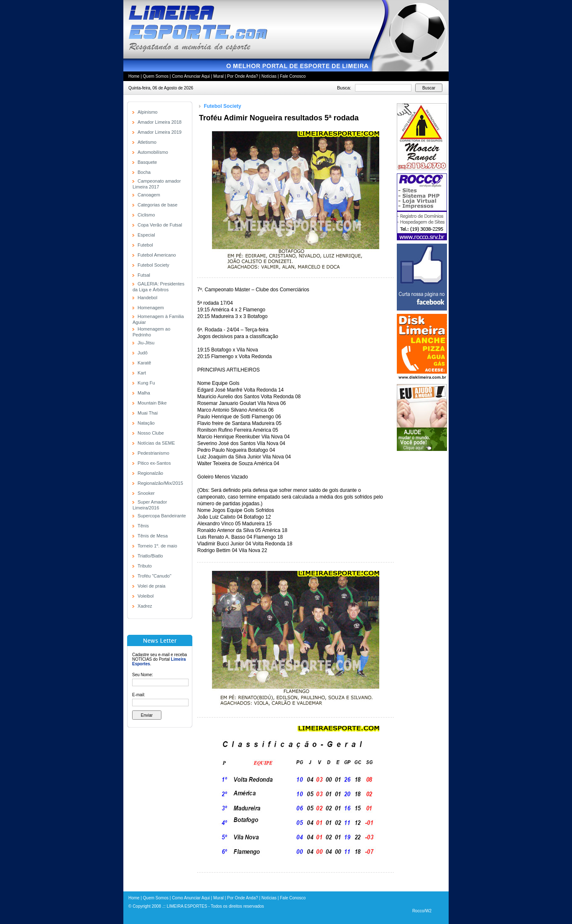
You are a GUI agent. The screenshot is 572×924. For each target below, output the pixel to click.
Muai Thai (148, 413)
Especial (146, 235)
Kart (142, 373)
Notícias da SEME (156, 443)
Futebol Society (153, 265)
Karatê (144, 363)
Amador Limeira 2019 (160, 132)
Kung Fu (146, 383)
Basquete (147, 162)
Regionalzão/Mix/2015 (160, 483)
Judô (143, 353)
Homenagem (151, 308)
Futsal (144, 275)
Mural (218, 76)
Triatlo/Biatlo (150, 556)
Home (134, 76)
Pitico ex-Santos (154, 463)
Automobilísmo (153, 152)
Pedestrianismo (153, 453)
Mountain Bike (152, 403)
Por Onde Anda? (243, 76)
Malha (144, 393)
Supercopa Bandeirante (162, 516)
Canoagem (149, 195)
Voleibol (146, 596)
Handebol (147, 298)
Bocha (144, 172)
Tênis (143, 526)
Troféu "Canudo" (154, 576)
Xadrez (145, 606)
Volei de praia (152, 586)
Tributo (145, 566)
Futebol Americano (157, 255)
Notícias (269, 76)
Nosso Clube (151, 433)
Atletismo (147, 142)
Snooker (146, 493)
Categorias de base (157, 205)
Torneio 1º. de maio (157, 546)
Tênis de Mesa (153, 536)
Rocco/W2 (422, 911)
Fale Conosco (293, 76)
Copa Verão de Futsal (160, 225)
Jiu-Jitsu (146, 343)
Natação (146, 423)
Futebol (145, 245)
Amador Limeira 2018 (160, 122)
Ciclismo (146, 215)
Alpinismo (148, 112)
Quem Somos (156, 76)
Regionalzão (150, 473)
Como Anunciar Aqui (191, 76)
